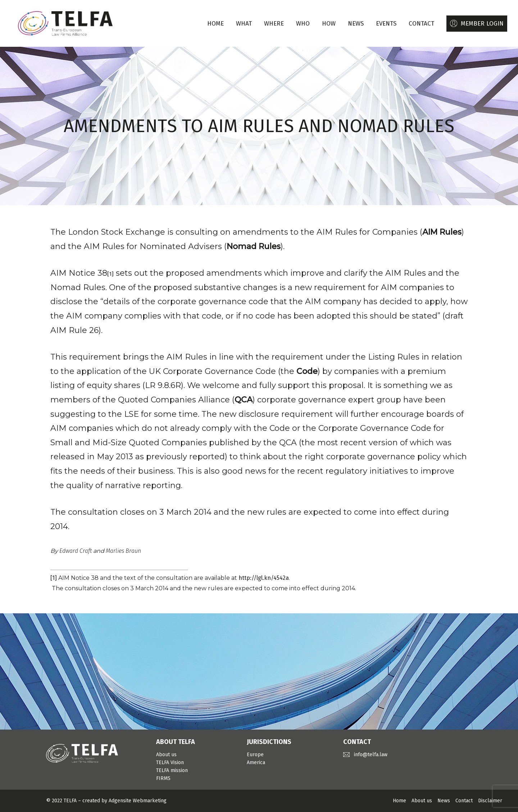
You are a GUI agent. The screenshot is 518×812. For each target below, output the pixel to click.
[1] (54, 578)
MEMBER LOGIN (482, 24)
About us (166, 755)
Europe (255, 755)
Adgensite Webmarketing (138, 801)
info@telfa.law (371, 755)
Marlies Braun (123, 551)
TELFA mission (172, 770)
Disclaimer (490, 801)
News (444, 801)
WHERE (274, 24)
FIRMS (163, 778)
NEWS (356, 24)
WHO (303, 24)
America (256, 763)
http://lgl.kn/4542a (264, 578)
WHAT (244, 24)
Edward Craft (76, 551)
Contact (464, 801)
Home (215, 24)
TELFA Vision (170, 763)
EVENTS (386, 24)
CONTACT (421, 24)
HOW (329, 24)
